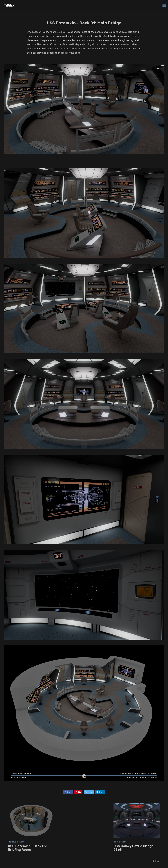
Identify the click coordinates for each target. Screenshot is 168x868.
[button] (157, 861)
